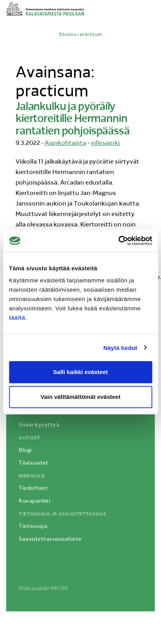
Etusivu (68, 35)
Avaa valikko (150, 13)
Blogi (25, 450)
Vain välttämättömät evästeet (81, 397)
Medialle (32, 476)
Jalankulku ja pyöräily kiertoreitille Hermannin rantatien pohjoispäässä (73, 120)
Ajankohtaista (65, 143)
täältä (17, 318)
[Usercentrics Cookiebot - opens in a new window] (118, 241)
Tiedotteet (33, 488)
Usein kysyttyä (39, 425)
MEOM (59, 589)
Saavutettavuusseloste (50, 539)
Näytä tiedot (120, 347)
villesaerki (105, 143)
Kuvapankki (34, 501)
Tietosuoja (33, 527)
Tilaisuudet (34, 463)
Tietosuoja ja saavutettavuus (62, 514)
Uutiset (30, 438)
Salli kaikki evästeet (80, 372)
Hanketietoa (35, 412)
